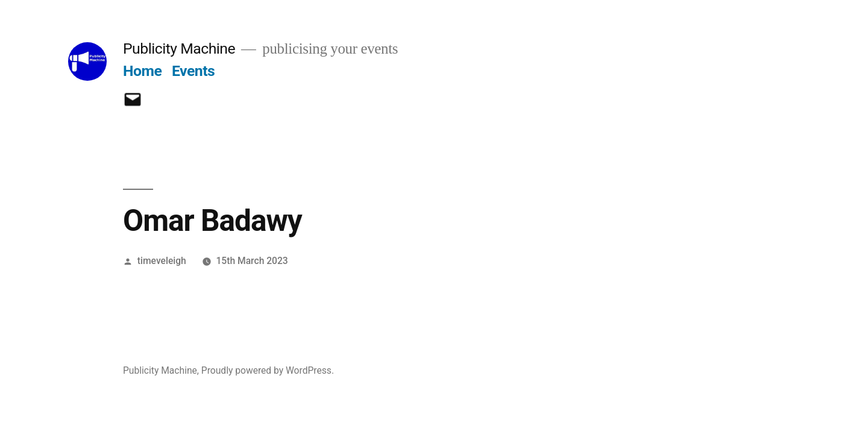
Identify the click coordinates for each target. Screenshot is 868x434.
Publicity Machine (179, 49)
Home (142, 71)
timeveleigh (162, 261)
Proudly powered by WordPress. (268, 370)
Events (193, 71)
